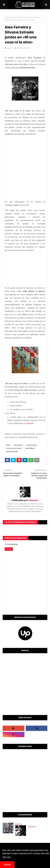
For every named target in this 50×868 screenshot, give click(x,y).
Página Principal (11, 17)
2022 (20, 17)
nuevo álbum (30, 448)
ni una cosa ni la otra (14, 448)
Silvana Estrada (12, 451)
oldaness (10, 48)
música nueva (32, 445)
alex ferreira (18, 445)
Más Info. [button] (7, 857)
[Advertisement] (25, 163)
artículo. (30, 423)
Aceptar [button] (7, 865)
